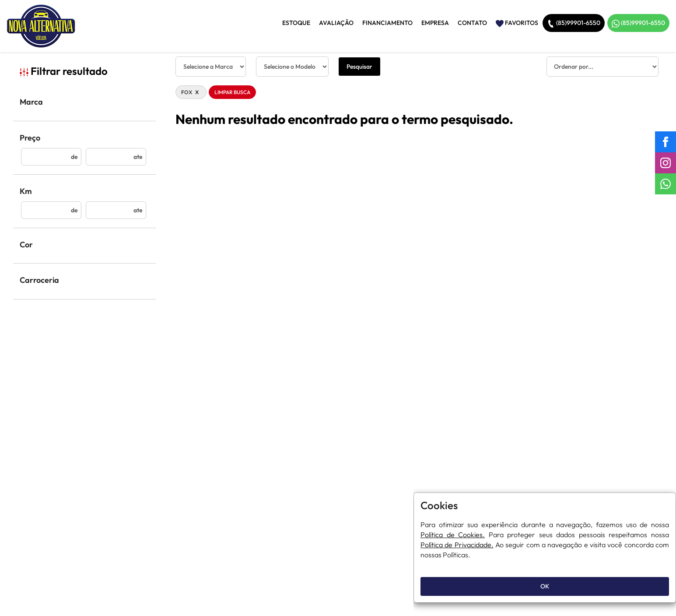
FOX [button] (191, 92)
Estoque (296, 23)
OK (545, 586)
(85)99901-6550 (574, 23)
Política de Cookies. (453, 535)
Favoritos (517, 23)
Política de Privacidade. (457, 545)
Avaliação (336, 23)
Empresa (435, 23)
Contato (472, 23)
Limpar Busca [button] (232, 92)
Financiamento (387, 23)
